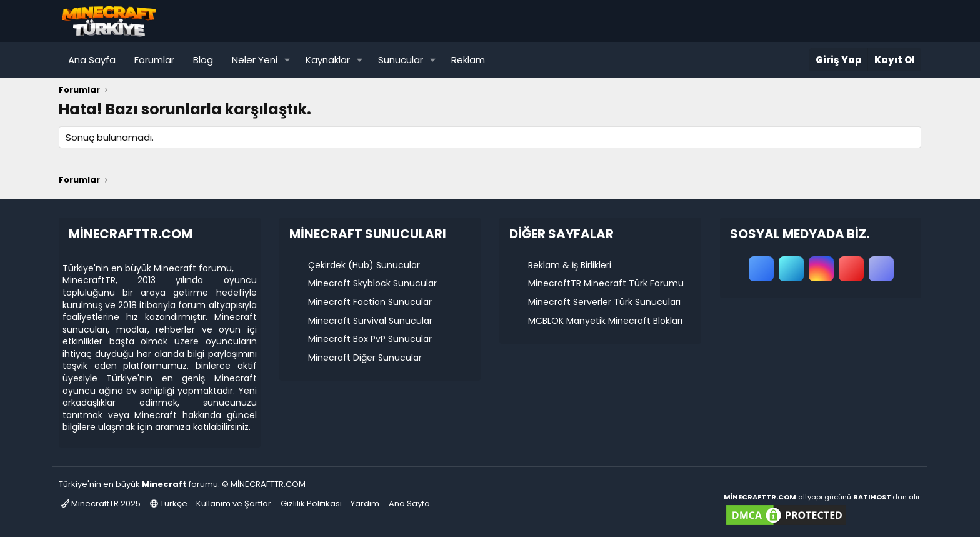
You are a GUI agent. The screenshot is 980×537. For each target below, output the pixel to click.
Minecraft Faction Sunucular (370, 302)
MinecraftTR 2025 (101, 504)
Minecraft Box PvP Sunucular (370, 339)
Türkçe (169, 504)
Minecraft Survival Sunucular (370, 321)
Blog (203, 60)
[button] (287, 60)
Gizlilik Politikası (311, 504)
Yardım (365, 504)
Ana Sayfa (92, 60)
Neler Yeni (255, 60)
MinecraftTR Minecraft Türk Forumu (606, 283)
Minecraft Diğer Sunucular (365, 358)
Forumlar (154, 60)
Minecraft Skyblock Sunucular (372, 283)
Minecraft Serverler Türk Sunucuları (604, 302)
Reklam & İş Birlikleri (570, 265)
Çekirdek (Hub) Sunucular (364, 265)
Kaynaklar (328, 60)
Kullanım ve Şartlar (234, 504)
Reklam (468, 60)
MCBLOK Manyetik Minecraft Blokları (605, 321)
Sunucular (401, 60)
